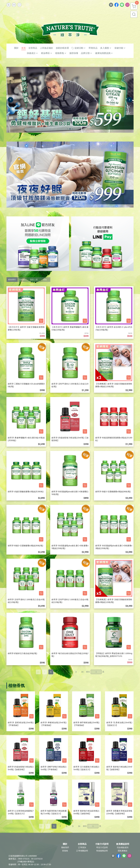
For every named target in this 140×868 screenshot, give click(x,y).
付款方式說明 (102, 844)
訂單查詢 (82, 847)
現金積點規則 (123, 847)
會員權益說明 (123, 844)
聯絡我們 (65, 847)
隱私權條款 (123, 851)
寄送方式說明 (102, 847)
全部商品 (82, 844)
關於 (65, 844)
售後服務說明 (102, 851)
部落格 (65, 851)
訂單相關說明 (82, 851)
